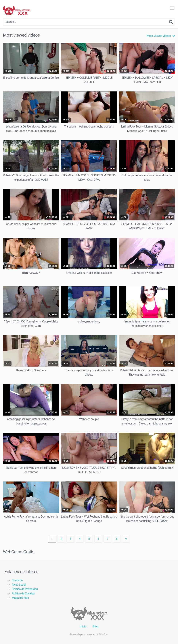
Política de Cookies (23, 593)
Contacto (17, 580)
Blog (95, 626)
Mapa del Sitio (20, 598)
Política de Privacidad (25, 589)
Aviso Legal (19, 585)
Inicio (83, 626)
